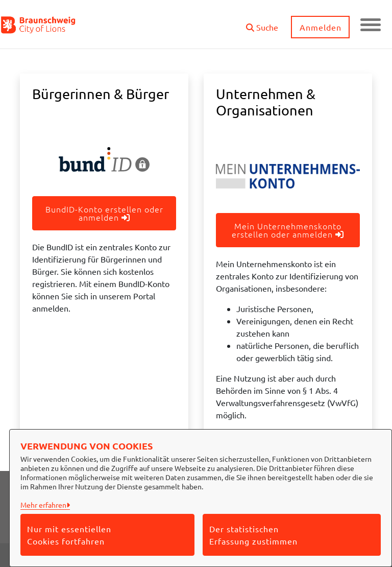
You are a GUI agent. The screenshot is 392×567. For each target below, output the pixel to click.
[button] (262, 23)
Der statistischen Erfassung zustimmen (253, 535)
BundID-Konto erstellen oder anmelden (104, 213)
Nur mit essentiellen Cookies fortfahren (69, 535)
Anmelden (321, 27)
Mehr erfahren (43, 505)
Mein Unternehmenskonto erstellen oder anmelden (288, 230)
